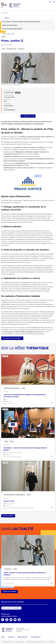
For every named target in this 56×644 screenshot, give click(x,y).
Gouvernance (21, 49)
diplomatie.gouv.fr (22, 637)
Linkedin (7, 620)
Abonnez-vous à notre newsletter (11, 608)
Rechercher (50, 2)
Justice (3, 49)
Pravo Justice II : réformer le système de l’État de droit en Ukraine (21, 22)
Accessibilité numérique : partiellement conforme (35, 642)
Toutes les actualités (10, 592)
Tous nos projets (8, 516)
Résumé (7, 18)
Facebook (11, 620)
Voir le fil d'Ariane (5, 13)
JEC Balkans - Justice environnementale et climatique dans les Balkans (25, 449)
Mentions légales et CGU (8, 642)
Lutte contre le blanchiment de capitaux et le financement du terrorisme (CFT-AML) (25, 396)
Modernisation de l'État (12, 49)
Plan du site (49, 642)
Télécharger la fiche (29, 116)
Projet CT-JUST (9, 501)
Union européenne (9, 110)
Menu (54, 2)
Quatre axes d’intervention (10, 25)
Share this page (13, 34)
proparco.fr (11, 637)
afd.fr (2, 637)
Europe (11, 106)
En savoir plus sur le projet (12, 338)
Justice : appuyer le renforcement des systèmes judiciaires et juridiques (25, 574)
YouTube (15, 620)
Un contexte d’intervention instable (12, 29)
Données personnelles (19, 642)
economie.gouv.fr (35, 637)
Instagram (19, 620)
